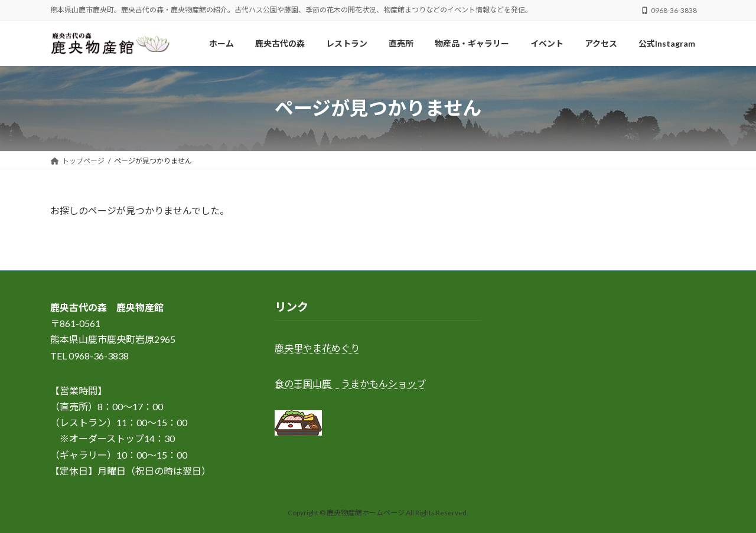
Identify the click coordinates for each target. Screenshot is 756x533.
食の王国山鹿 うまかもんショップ (350, 383)
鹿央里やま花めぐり (317, 349)
